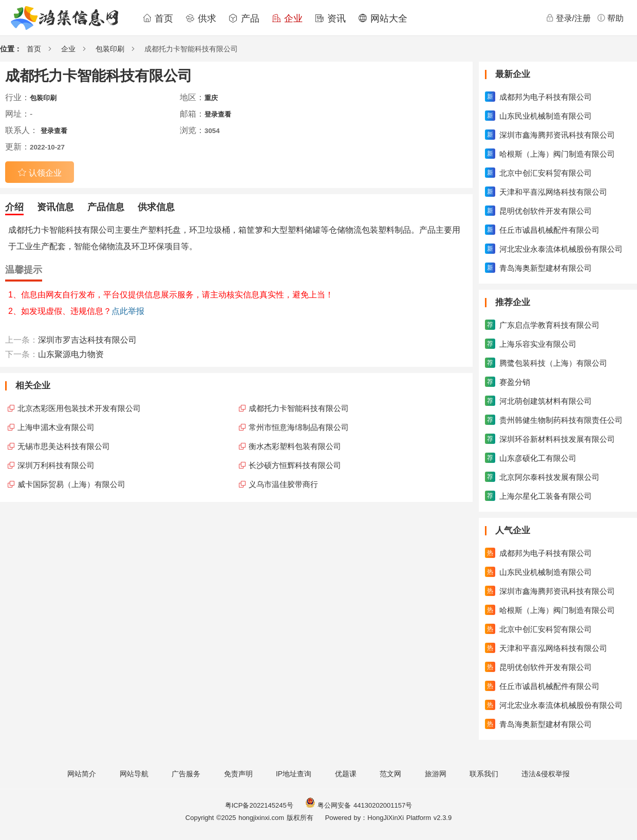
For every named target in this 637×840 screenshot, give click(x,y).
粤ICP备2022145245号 (259, 805)
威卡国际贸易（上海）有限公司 (71, 484)
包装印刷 (110, 49)
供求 (201, 18)
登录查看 (218, 114)
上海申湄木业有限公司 (56, 427)
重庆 (211, 98)
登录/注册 (568, 18)
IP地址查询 (294, 774)
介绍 (14, 207)
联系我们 (484, 774)
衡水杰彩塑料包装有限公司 (295, 446)
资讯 (330, 18)
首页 (158, 18)
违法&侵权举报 (545, 774)
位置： (11, 49)
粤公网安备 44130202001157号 (359, 805)
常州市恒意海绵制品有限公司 (299, 427)
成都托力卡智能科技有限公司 (299, 408)
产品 (244, 18)
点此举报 (128, 311)
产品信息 (106, 207)
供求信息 (156, 207)
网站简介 (82, 774)
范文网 (390, 774)
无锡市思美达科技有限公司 (64, 446)
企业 (287, 18)
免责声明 (238, 774)
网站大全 (383, 18)
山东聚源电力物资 (71, 354)
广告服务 (186, 774)
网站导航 (134, 774)
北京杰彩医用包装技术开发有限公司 (79, 408)
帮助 (610, 18)
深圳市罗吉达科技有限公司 (87, 340)
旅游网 (436, 774)
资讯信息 (55, 207)
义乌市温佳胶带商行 (283, 484)
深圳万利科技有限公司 (56, 465)
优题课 (346, 774)
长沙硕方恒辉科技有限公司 (295, 465)
